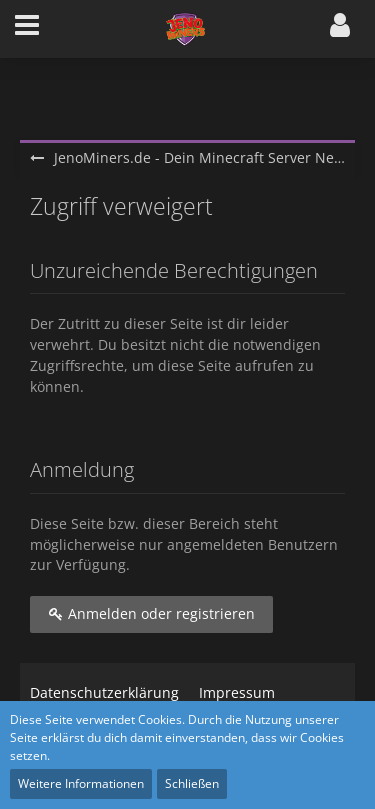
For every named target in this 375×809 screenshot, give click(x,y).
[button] (27, 29)
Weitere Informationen (81, 783)
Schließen (192, 783)
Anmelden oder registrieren (151, 613)
